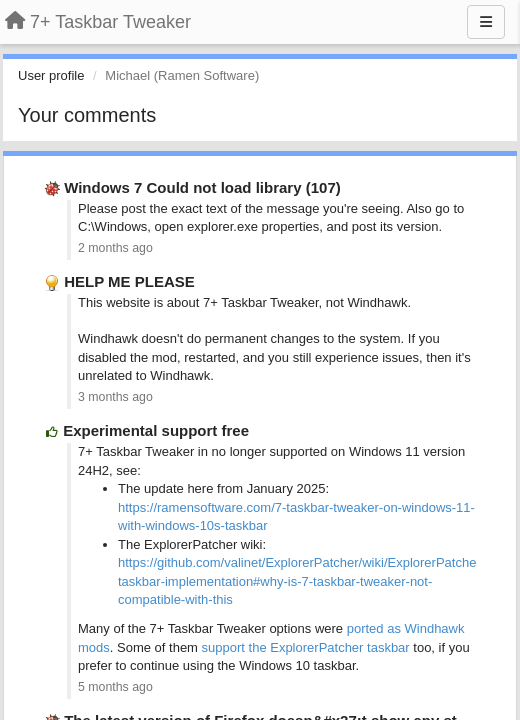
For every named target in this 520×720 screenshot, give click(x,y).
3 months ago (115, 397)
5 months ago (115, 687)
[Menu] (486, 22)
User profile (51, 75)
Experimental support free (156, 430)
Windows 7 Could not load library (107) (202, 187)
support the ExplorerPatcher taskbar (306, 647)
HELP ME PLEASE (129, 281)
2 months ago (115, 248)
